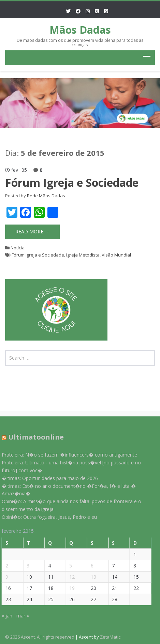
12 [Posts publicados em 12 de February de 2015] (70, 577)
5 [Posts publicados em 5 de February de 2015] (69, 566)
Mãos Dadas (80, 30)
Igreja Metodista (83, 255)
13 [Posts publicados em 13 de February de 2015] (91, 577)
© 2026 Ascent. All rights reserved (40, 637)
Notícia (18, 248)
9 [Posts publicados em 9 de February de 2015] (4, 577)
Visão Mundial (116, 255)
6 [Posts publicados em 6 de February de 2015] (90, 566)
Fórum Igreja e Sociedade (72, 183)
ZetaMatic (110, 637)
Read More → (32, 232)
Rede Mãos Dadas (46, 196)
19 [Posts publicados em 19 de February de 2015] (70, 588)
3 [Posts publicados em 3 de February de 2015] (26, 566)
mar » (20, 616)
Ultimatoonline (34, 437)
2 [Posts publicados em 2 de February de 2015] (4, 566)
